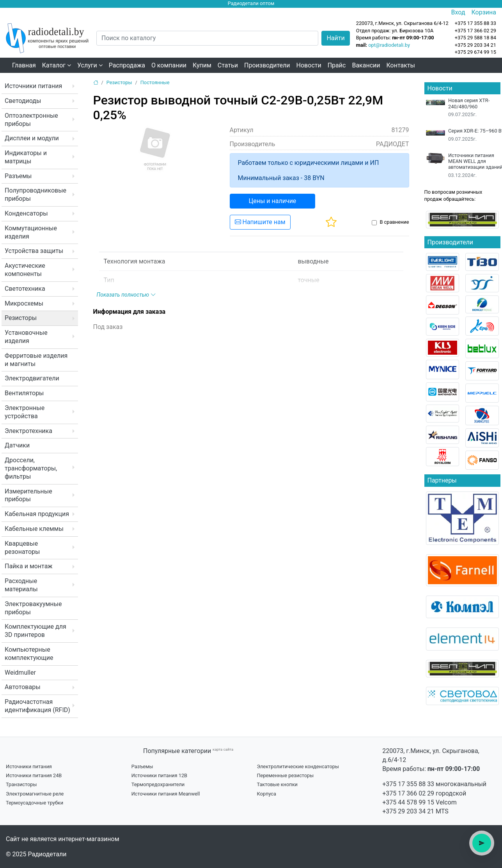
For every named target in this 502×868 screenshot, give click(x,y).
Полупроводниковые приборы (35, 194)
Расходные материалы (21, 585)
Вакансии (366, 65)
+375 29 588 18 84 (475, 38)
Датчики (17, 445)
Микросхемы (24, 303)
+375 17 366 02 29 (408, 793)
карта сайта (223, 749)
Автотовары (23, 687)
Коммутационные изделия (31, 232)
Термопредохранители (158, 784)
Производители (267, 65)
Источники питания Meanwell (166, 794)
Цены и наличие (273, 201)
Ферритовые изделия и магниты (36, 360)
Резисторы (21, 318)
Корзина (484, 12)
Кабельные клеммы (34, 529)
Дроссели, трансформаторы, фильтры (31, 468)
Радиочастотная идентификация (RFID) (37, 706)
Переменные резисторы (285, 775)
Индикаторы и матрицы (26, 157)
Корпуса (266, 794)
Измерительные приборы (28, 495)
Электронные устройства (25, 412)
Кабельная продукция (37, 514)
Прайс (337, 65)
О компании (169, 65)
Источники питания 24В (34, 775)
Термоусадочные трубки (35, 803)
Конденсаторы (26, 213)
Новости (309, 65)
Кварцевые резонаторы (22, 548)
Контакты (401, 65)
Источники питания (33, 86)
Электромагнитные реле (35, 794)
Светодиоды (23, 101)
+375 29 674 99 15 (475, 52)
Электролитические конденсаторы (298, 766)
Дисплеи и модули (32, 138)
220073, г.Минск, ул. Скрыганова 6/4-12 (402, 23)
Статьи (228, 65)
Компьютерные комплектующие (29, 654)
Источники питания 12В (159, 775)
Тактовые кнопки (277, 784)
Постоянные (155, 82)
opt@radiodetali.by (389, 45)
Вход (458, 12)
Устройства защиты (34, 251)
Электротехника (28, 431)
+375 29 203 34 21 (475, 45)
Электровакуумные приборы (33, 608)
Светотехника (25, 289)
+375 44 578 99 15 (408, 802)
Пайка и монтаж (29, 566)
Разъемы (18, 176)
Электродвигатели (32, 378)
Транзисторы (21, 784)
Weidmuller (20, 673)
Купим (202, 65)
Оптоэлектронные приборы (31, 120)
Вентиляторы (24, 393)
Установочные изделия (26, 337)
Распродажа (127, 65)
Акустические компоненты (25, 270)
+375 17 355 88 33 (408, 784)
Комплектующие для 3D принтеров (35, 631)
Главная (24, 65)
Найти (335, 38)
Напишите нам (260, 222)
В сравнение (394, 222)
